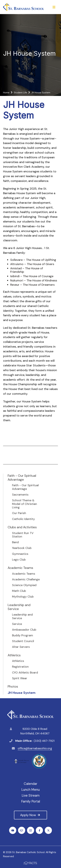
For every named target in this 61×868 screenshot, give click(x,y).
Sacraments (20, 495)
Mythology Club (23, 597)
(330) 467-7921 (44, 741)
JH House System (22, 693)
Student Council (23, 641)
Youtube (13, 830)
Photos (13, 686)
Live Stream (31, 795)
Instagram (30, 830)
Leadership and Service (19, 607)
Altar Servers (21, 647)
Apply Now (30, 815)
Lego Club (19, 560)
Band (15, 542)
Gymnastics (20, 554)
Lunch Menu (30, 790)
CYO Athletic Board (25, 673)
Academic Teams (20, 568)
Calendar (30, 784)
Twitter (48, 830)
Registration (20, 667)
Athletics (14, 655)
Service (17, 624)
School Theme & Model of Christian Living (24, 504)
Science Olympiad (24, 585)
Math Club (19, 591)
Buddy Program (23, 636)
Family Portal (31, 801)
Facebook (39, 830)
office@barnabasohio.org (35, 748)
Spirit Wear (20, 678)
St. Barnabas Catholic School (30, 715)
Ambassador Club (24, 630)
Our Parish (19, 513)
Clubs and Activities (22, 527)
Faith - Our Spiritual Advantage (22, 478)
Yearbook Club (22, 548)
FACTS (22, 830)
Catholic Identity (23, 519)
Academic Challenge (26, 580)
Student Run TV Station (23, 535)
